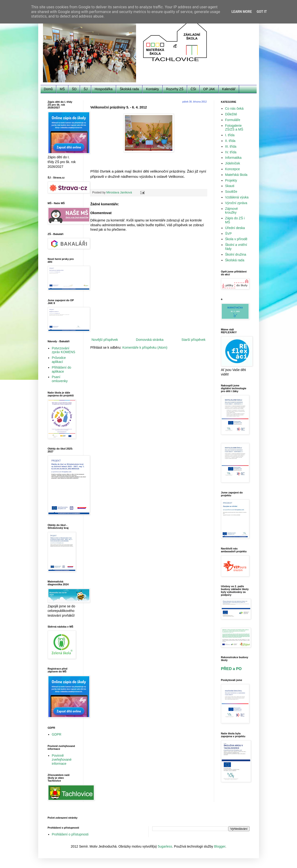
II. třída (230, 141)
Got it (262, 12)
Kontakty (152, 89)
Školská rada (129, 89)
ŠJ (85, 89)
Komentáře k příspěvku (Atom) (145, 347)
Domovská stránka (150, 340)
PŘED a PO (231, 669)
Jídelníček (233, 163)
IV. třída (231, 152)
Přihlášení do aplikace (61, 369)
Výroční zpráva (236, 203)
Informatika (233, 158)
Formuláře (233, 120)
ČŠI (193, 89)
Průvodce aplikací (59, 360)
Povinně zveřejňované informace (62, 760)
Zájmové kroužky (231, 211)
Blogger (220, 846)
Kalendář (229, 89)
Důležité (231, 114)
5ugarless (165, 846)
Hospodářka (104, 89)
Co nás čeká (234, 108)
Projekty (231, 180)
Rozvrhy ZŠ (175, 89)
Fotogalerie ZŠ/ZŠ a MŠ (234, 128)
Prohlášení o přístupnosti (70, 834)
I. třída (230, 135)
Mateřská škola (236, 175)
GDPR (57, 734)
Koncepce (232, 169)
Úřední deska (235, 228)
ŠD (74, 89)
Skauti (230, 186)
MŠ (62, 89)
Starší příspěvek (193, 340)
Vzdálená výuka (237, 197)
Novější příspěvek (105, 340)
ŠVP (228, 234)
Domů (48, 89)
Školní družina (236, 254)
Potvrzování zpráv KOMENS (64, 350)
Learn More (242, 12)
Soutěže (231, 192)
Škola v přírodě (236, 239)
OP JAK (209, 89)
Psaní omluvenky (60, 379)
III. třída (231, 146)
